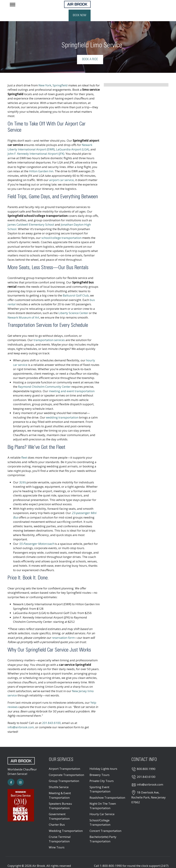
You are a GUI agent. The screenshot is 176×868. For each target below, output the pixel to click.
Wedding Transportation (66, 821)
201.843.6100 (51, 713)
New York (45, 76)
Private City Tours (102, 771)
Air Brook (39, 856)
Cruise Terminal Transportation (60, 830)
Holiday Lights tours (103, 759)
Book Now (157, 6)
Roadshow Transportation (107, 788)
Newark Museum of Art (23, 308)
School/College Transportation (100, 813)
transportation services (49, 330)
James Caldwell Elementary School (31, 215)
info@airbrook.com (21, 718)
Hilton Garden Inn (41, 162)
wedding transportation (62, 408)
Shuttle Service (59, 777)
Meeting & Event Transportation (60, 786)
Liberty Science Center (73, 303)
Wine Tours (57, 838)
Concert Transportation (105, 821)
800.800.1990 (146, 759)
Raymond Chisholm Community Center (44, 377)
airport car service (61, 170)
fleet (24, 448)
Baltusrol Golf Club (76, 286)
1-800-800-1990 (111, 856)
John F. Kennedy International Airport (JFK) (36, 144)
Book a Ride (90, 50)
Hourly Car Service (102, 805)
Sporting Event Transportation (100, 780)
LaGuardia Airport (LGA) (73, 140)
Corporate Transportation (66, 765)
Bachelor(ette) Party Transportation (103, 830)
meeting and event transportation (72, 381)
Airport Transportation (64, 759)
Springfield (60, 76)
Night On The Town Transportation (103, 796)
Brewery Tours (100, 765)
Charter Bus (57, 815)
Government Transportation (59, 807)
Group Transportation (64, 771)
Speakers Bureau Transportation (60, 796)
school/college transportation (61, 228)
